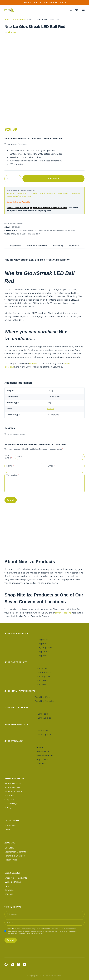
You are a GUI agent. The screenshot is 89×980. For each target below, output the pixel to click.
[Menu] (83, 10)
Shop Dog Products (16, 633)
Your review (13, 475)
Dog (19, 234)
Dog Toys (70, 230)
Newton (67, 193)
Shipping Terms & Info (16, 877)
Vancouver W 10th (14, 783)
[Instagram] (18, 964)
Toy (38, 234)
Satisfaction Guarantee (16, 851)
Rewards (9, 889)
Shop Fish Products (16, 724)
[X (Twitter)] (12, 964)
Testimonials (11, 859)
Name (10, 466)
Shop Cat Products (16, 662)
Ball (13, 234)
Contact (9, 893)
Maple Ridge (11, 803)
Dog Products (42, 230)
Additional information (37, 246)
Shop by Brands (14, 740)
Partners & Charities (15, 855)
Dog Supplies (57, 230)
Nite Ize (12, 32)
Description (15, 246)
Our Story (9, 847)
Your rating (8, 457)
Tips (7, 885)
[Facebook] (6, 964)
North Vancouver (48, 193)
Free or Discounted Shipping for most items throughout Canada (37, 208)
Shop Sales (10, 825)
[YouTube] (24, 964)
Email (51, 466)
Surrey (59, 193)
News (7, 829)
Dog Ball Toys (25, 230)
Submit (11, 500)
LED (24, 234)
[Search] (71, 10)
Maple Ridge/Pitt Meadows (19, 196)
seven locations (63, 613)
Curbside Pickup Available (18, 202)
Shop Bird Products (16, 707)
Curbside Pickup (13, 881)
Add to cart (54, 179)
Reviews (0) (58, 246)
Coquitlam (76, 193)
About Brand (73, 246)
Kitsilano (35, 193)
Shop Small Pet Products (20, 690)
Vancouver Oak (24, 193)
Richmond (11, 193)
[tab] (15, 246)
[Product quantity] (13, 179)
